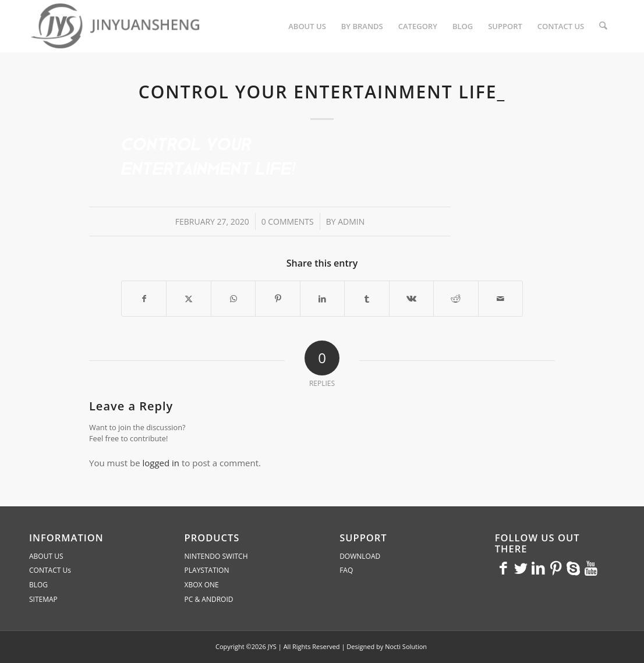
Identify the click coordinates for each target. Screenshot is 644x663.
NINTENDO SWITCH (216, 556)
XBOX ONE (202, 585)
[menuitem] (308, 26)
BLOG (38, 585)
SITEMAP (43, 599)
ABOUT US (46, 556)
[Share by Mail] (501, 299)
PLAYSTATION (207, 570)
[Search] (604, 26)
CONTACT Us (50, 570)
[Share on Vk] (411, 299)
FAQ (346, 570)
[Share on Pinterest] (277, 299)
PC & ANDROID (209, 599)
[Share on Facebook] (144, 299)
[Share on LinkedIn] (322, 299)
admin (351, 221)
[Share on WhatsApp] (233, 299)
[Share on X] (188, 299)
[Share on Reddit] (456, 299)
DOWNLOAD (360, 556)
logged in (161, 463)
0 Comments (288, 221)
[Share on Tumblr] (367, 299)
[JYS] (116, 26)
